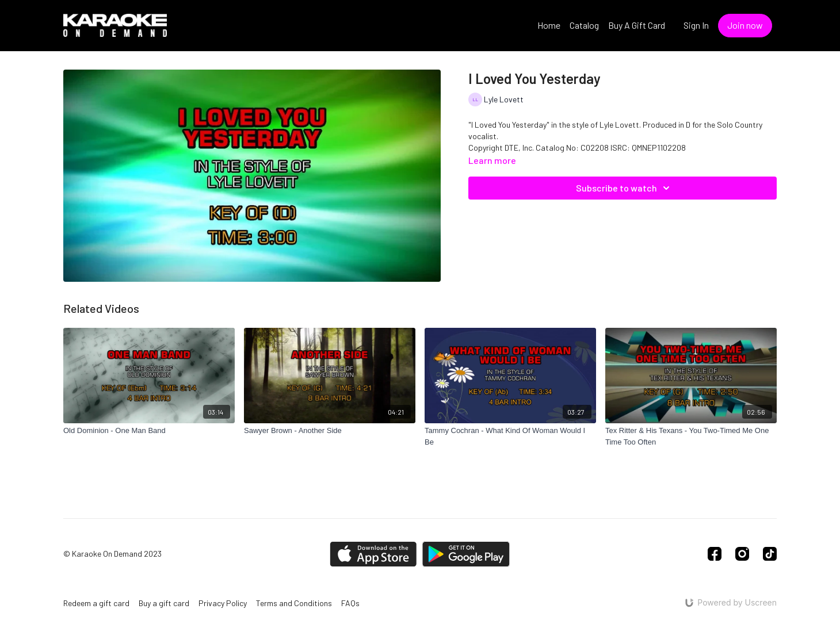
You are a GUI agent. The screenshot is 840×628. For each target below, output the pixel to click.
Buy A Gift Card (637, 25)
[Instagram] (742, 554)
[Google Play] (466, 554)
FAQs (350, 603)
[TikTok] (770, 554)
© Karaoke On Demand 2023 (112, 554)
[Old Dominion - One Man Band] (149, 431)
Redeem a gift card (96, 603)
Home (549, 25)
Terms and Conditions (294, 603)
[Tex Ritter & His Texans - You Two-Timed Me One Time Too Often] (691, 436)
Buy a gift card (164, 603)
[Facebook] (715, 554)
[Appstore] (373, 554)
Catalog (584, 25)
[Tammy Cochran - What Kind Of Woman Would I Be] (510, 436)
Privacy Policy (223, 603)
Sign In (696, 25)
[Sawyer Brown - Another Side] (330, 431)
